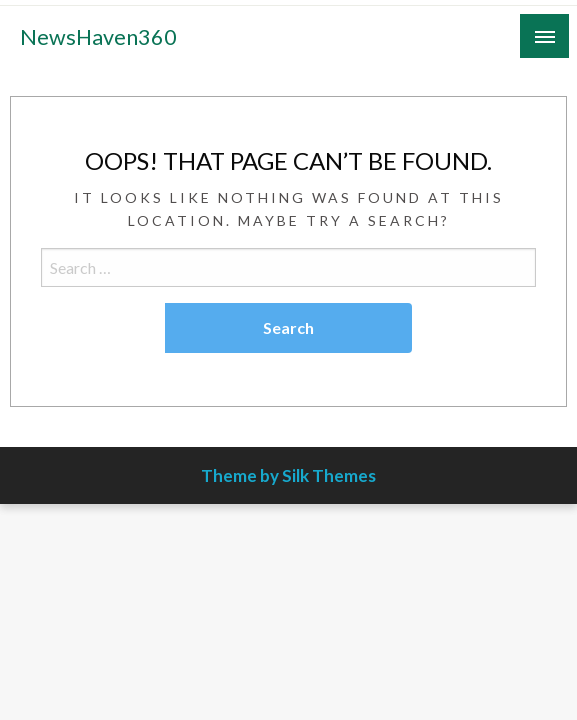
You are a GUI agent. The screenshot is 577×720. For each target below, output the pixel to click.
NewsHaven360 (98, 37)
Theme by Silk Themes (288, 475)
